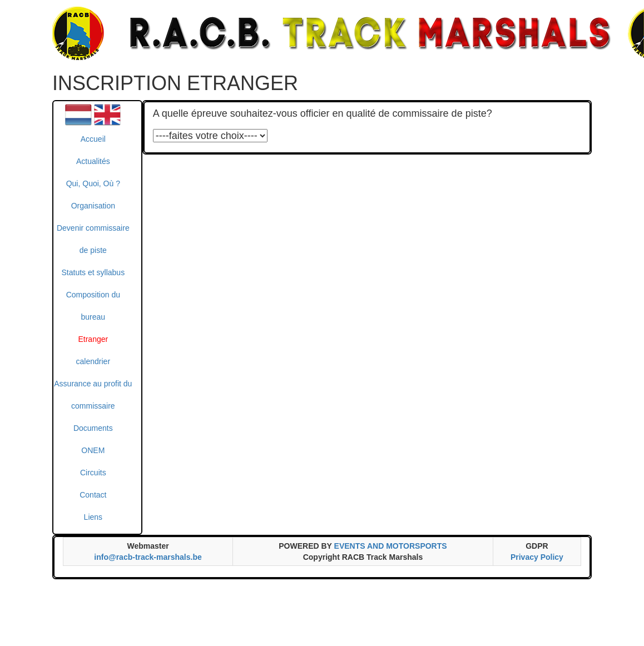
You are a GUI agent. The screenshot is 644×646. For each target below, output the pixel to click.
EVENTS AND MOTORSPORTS (391, 546)
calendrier (93, 361)
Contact (93, 495)
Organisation (93, 206)
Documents (93, 428)
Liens (93, 517)
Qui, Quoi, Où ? (93, 183)
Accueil (93, 139)
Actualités (93, 161)
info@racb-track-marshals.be (148, 557)
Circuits (93, 473)
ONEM (93, 450)
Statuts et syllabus (93, 272)
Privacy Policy (537, 557)
